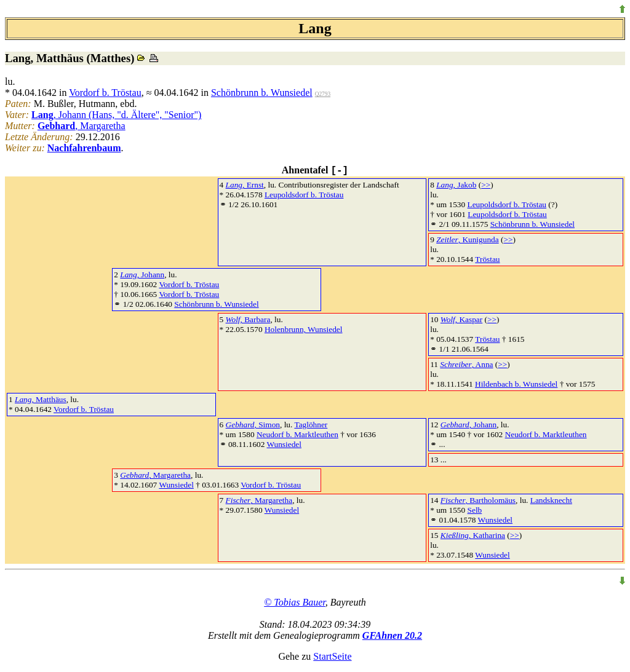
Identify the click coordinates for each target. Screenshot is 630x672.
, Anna (466, 364)
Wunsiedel (284, 444)
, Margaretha (82, 126)
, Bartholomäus (478, 500)
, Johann (142, 275)
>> (486, 185)
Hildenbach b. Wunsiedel (516, 384)
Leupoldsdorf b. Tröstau (304, 195)
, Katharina (473, 535)
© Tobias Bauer (295, 602)
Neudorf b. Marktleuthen (297, 434)
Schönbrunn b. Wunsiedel (262, 93)
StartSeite (332, 656)
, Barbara (248, 319)
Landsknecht (551, 500)
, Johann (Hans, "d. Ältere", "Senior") (116, 115)
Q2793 (323, 94)
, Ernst (245, 185)
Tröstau (487, 259)
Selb (475, 510)
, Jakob (456, 185)
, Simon (253, 425)
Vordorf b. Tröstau (105, 93)
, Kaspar (461, 319)
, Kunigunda (467, 239)
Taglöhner (311, 425)
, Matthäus (41, 399)
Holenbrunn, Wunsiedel (304, 329)
